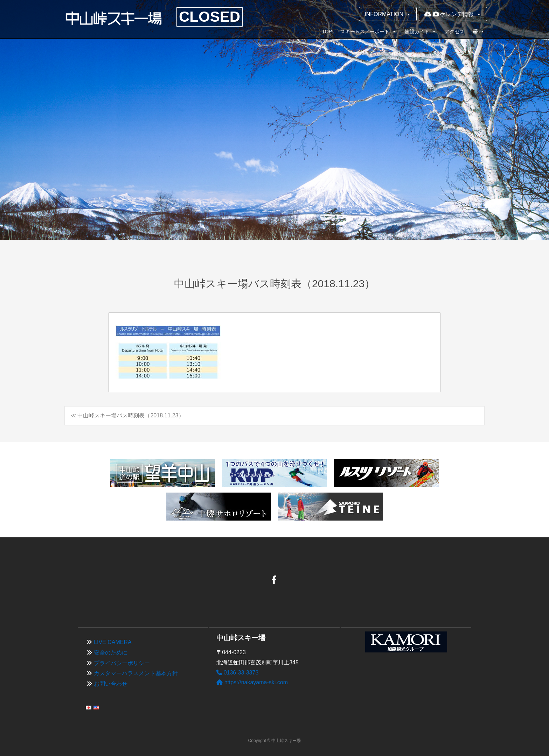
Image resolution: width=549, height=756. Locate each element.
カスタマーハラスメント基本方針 (136, 673)
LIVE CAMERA (113, 642)
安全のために (111, 653)
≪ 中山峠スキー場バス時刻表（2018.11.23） (127, 415)
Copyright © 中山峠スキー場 (275, 741)
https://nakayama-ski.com (252, 682)
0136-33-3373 (237, 673)
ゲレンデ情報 (453, 14)
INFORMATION (388, 14)
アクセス (454, 31)
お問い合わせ (111, 684)
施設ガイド (421, 31)
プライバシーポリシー (122, 663)
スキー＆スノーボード (368, 31)
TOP (327, 31)
